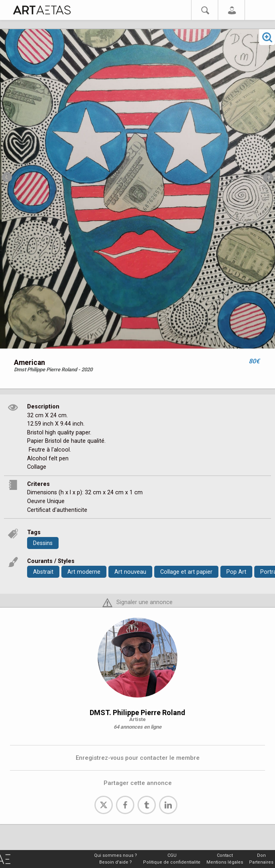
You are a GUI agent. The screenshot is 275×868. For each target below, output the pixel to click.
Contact (225, 855)
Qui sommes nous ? (116, 855)
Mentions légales (225, 862)
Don (261, 855)
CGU (172, 855)
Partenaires (261, 862)
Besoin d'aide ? (116, 862)
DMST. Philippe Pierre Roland (137, 712)
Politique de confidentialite (172, 862)
